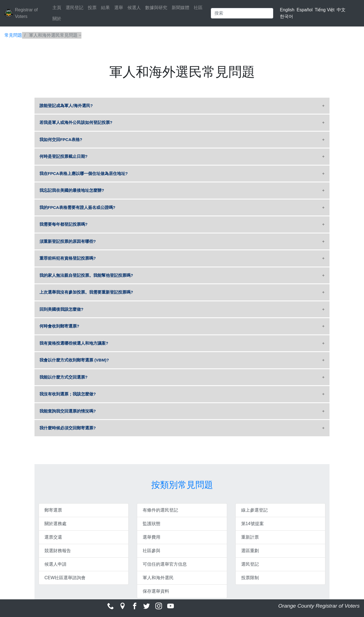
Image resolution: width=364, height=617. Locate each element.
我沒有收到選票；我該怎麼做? (68, 394)
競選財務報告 (58, 551)
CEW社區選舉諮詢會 (65, 578)
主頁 (57, 8)
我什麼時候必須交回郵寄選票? (68, 428)
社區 (198, 8)
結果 (105, 8)
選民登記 (75, 8)
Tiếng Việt (324, 10)
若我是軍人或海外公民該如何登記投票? (76, 122)
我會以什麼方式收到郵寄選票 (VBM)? (74, 360)
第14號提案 (253, 524)
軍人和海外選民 (158, 578)
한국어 (286, 16)
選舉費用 (152, 537)
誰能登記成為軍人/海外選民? (66, 106)
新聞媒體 (180, 8)
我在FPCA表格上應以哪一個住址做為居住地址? (84, 173)
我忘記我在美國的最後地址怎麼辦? (72, 190)
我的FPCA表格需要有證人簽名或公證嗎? (77, 207)
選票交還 (53, 537)
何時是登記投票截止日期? (63, 156)
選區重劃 (250, 551)
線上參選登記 (254, 510)
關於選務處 (55, 524)
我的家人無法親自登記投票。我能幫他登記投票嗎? (86, 275)
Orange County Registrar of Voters (319, 606)
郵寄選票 (53, 510)
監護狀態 (152, 524)
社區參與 (152, 551)
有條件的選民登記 (160, 510)
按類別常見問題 (182, 485)
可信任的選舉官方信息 (165, 564)
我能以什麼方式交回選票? (63, 377)
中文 (341, 10)
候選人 (134, 8)
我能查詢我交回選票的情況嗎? (68, 411)
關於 (57, 19)
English (287, 10)
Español (305, 10)
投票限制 (250, 578)
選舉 (119, 8)
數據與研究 (156, 8)
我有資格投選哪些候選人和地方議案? (74, 343)
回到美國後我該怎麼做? (61, 309)
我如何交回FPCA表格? (61, 139)
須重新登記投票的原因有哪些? (68, 241)
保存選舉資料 (156, 591)
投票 (92, 8)
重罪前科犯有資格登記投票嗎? (68, 258)
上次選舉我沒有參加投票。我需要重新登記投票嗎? (86, 292)
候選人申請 (55, 564)
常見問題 (13, 35)
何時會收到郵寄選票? (59, 326)
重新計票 (250, 537)
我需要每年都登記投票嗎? (63, 224)
